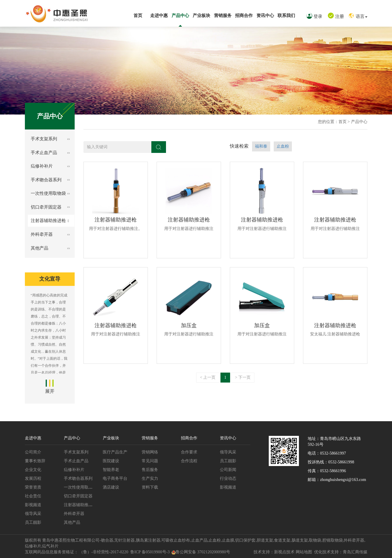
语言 (358, 16)
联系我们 (286, 16)
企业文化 (33, 470)
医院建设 (111, 461)
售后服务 (150, 470)
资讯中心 (265, 16)
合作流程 (189, 461)
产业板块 (201, 16)
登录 (314, 16)
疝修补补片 (42, 166)
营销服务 (223, 16)
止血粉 (283, 146)
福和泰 (261, 146)
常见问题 (150, 461)
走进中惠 (159, 16)
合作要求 (189, 452)
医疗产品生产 (115, 452)
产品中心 (180, 16)
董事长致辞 (35, 461)
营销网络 (150, 452)
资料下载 (150, 487)
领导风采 (33, 514)
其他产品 (40, 248)
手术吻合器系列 (46, 180)
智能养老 (111, 470)
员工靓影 (33, 522)
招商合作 (244, 16)
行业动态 (228, 478)
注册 (336, 16)
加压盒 (189, 325)
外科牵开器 (42, 234)
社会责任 (33, 496)
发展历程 (33, 478)
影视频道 (33, 505)
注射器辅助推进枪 (48, 221)
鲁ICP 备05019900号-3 (150, 552)
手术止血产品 (44, 153)
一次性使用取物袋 (48, 193)
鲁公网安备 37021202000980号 (201, 552)
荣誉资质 (33, 487)
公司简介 (33, 452)
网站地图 (304, 552)
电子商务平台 (115, 478)
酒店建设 (111, 487)
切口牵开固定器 (46, 207)
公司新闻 (228, 470)
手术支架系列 (44, 139)
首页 (138, 16)
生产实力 (150, 478)
